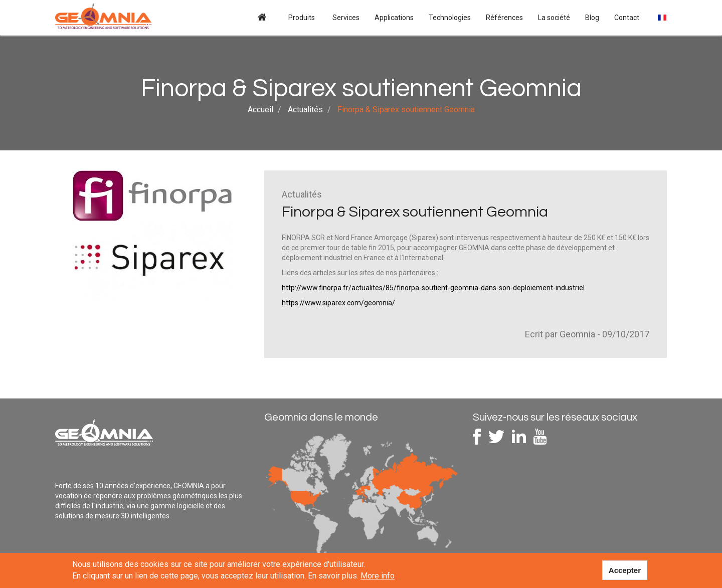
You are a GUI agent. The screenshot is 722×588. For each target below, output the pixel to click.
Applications (394, 18)
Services (346, 18)
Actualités (305, 110)
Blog (592, 18)
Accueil (262, 18)
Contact (627, 18)
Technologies (450, 18)
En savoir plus (332, 577)
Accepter (625, 571)
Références (504, 18)
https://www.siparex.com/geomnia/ (338, 303)
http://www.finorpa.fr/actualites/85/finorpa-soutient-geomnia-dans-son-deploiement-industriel (433, 288)
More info (378, 577)
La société (554, 18)
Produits (302, 18)
